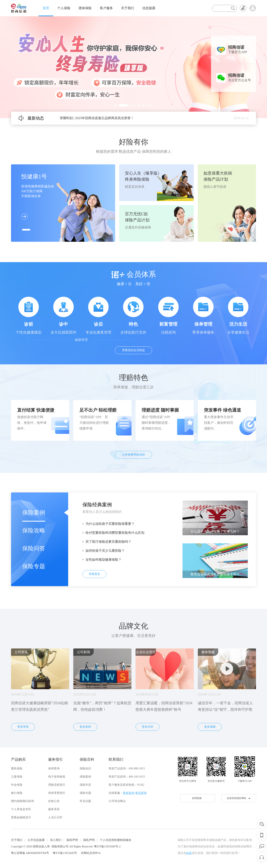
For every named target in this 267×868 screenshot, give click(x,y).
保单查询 (54, 769)
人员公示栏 (55, 817)
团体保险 (85, 8)
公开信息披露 (36, 840)
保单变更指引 (57, 793)
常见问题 (85, 801)
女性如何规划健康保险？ (103, 560)
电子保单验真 (57, 777)
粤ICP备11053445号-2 (107, 847)
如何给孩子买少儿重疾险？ (105, 551)
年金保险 (17, 785)
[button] (116, 105)
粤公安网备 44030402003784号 (30, 853)
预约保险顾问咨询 (22, 801)
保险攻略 (34, 530)
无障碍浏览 (243, 8)
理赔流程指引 (57, 785)
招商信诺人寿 (41, 847)
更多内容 (148, 727)
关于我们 (128, 8)
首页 (46, 8)
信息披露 (149, 8)
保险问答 (34, 548)
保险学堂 (85, 785)
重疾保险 (17, 769)
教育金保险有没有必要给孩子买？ (215, 574)
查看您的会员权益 (133, 350)
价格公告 (54, 801)
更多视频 (210, 727)
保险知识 (85, 769)
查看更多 (95, 574)
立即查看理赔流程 (133, 455)
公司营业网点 (117, 801)
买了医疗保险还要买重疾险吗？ (108, 542)
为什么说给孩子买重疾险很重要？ (110, 524)
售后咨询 (141, 793)
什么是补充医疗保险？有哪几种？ (215, 531)
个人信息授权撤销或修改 (116, 840)
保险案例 (34, 513)
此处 (189, 853)
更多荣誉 (23, 727)
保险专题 (34, 566)
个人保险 (64, 8)
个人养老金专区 (21, 809)
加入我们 (56, 840)
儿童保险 (17, 777)
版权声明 (72, 840)
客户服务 (106, 8)
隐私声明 (89, 840)
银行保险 (17, 793)
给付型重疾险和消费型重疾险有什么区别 (115, 533)
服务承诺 (54, 809)
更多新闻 (85, 727)
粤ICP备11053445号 (65, 853)
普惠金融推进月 (21, 817)
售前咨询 (129, 793)
